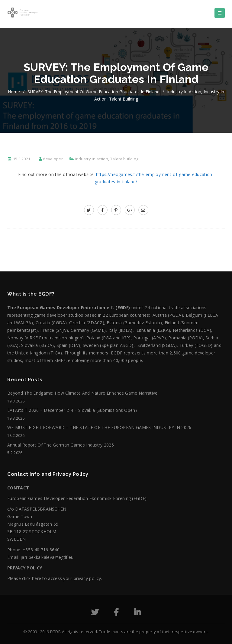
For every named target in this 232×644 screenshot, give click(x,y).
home (14, 92)
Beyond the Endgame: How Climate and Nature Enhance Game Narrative (82, 393)
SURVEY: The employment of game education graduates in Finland (93, 92)
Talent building (124, 99)
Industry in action (184, 92)
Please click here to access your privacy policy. (55, 578)
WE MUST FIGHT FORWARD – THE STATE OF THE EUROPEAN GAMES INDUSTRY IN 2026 (99, 427)
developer (53, 159)
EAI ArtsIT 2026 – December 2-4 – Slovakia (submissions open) (72, 410)
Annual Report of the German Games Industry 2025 (61, 445)
